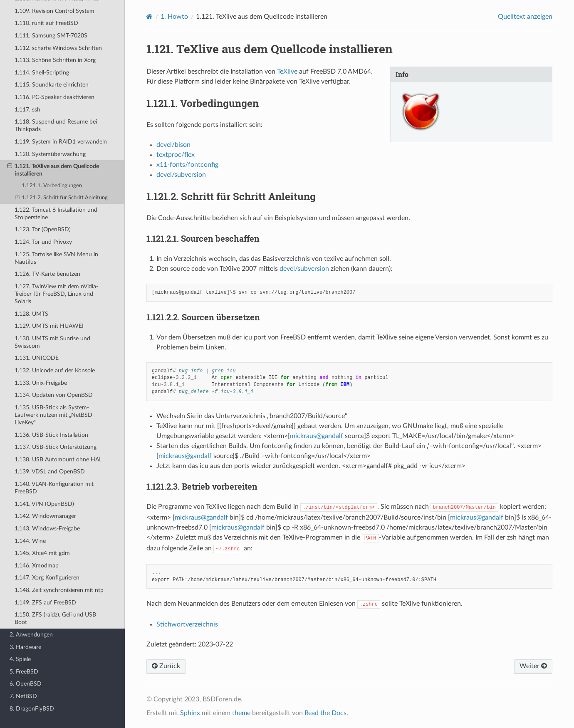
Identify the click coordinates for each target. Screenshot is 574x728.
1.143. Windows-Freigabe (47, 529)
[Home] (150, 16)
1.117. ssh (27, 110)
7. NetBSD (23, 696)
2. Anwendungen (31, 635)
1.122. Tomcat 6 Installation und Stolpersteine (56, 214)
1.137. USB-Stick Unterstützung (56, 447)
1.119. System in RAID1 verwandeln (61, 142)
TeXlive (287, 72)
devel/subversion (181, 175)
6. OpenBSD (26, 684)
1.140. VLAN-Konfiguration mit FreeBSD (54, 488)
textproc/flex (176, 155)
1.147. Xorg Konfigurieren (47, 578)
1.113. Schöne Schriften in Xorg (55, 60)
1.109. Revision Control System (54, 11)
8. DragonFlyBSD (32, 709)
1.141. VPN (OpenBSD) (44, 504)
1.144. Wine (30, 541)
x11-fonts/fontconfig (187, 165)
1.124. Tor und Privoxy (43, 242)
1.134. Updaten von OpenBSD (54, 395)
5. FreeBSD (24, 672)
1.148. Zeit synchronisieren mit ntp (59, 590)
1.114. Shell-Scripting (42, 73)
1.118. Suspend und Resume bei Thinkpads (56, 125)
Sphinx (190, 713)
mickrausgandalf (317, 436)
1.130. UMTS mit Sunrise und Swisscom (52, 342)
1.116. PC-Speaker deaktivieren (54, 97)
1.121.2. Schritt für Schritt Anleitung (62, 198)
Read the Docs (325, 713)
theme (241, 713)
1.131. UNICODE (37, 358)
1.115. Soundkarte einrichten (52, 85)
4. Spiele (20, 659)
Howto (174, 17)
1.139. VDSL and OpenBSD (50, 472)
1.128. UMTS (31, 314)
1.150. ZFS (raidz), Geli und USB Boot (55, 618)
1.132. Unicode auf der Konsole (55, 370)
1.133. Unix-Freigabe (41, 383)
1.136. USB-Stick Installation (51, 435)
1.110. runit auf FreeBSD (46, 23)
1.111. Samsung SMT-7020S (51, 36)
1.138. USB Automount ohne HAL (58, 459)
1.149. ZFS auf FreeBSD (45, 603)
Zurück (166, 666)
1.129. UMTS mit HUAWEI (49, 326)
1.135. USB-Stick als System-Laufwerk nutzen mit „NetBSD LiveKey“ (53, 415)
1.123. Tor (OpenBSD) (43, 229)
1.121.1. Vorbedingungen (52, 186)
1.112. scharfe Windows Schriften (58, 48)
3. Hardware (25, 647)
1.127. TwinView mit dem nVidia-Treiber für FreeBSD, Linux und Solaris (56, 294)
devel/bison (173, 145)
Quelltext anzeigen (525, 17)
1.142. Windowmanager (45, 516)
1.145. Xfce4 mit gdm (42, 553)
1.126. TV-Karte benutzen (47, 274)
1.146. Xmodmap (37, 566)
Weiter (533, 666)
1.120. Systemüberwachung (50, 154)
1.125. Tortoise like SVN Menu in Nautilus (56, 258)
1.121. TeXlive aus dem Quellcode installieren (53, 170)
